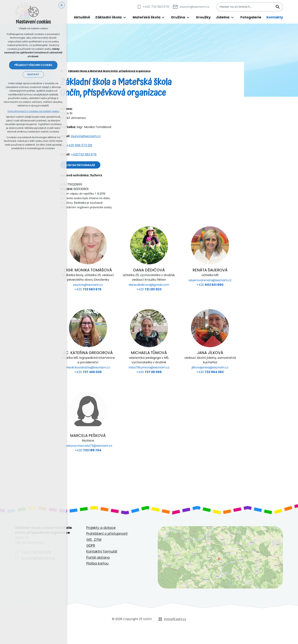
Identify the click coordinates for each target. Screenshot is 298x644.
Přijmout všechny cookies (33, 65)
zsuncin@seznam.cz (86, 136)
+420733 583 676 (84, 154)
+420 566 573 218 (79, 145)
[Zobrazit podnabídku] (124, 17)
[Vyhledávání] (277, 7)
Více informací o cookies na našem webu (33, 111)
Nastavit (33, 75)
